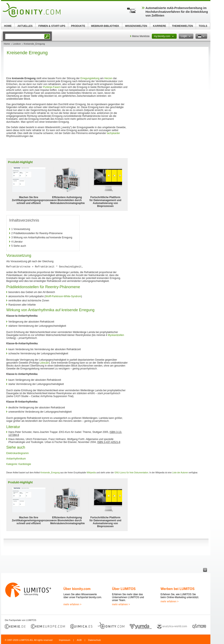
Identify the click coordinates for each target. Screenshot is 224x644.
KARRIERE (160, 26)
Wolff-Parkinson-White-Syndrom (63, 296)
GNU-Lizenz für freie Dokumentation (131, 473)
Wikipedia (91, 473)
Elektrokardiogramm (17, 453)
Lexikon (17, 44)
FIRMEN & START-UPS (52, 26)
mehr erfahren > (72, 604)
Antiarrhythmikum (16, 459)
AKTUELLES (25, 26)
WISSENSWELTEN (136, 26)
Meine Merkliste (141, 36)
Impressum (64, 640)
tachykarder (113, 133)
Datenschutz (95, 640)
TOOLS (203, 26)
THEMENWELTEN (182, 26)
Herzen (108, 78)
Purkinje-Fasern (52, 87)
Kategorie (12, 464)
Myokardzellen (116, 335)
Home (7, 44)
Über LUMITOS (124, 589)
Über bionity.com (77, 589)
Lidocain (44, 363)
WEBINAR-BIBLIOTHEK (105, 26)
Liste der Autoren (180, 473)
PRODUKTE (78, 26)
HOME (8, 26)
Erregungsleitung (90, 78)
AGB (79, 640)
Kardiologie (25, 464)
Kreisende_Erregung (50, 473)
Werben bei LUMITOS (178, 589)
